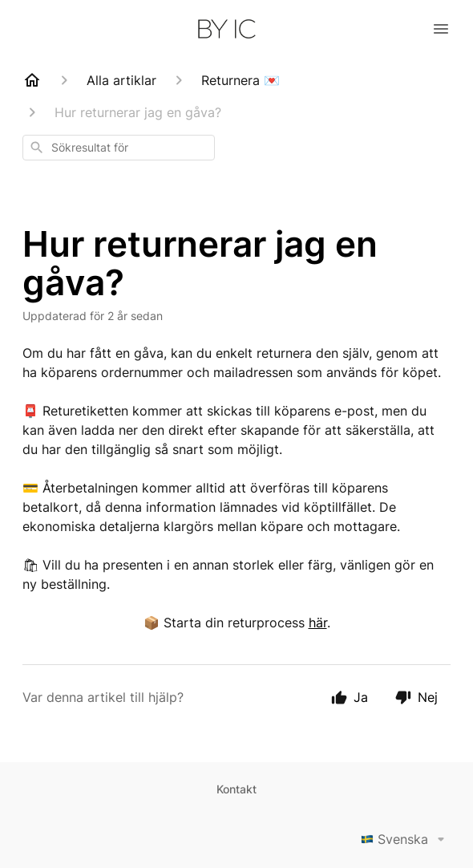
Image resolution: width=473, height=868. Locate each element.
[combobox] (119, 148)
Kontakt (236, 789)
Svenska (406, 839)
